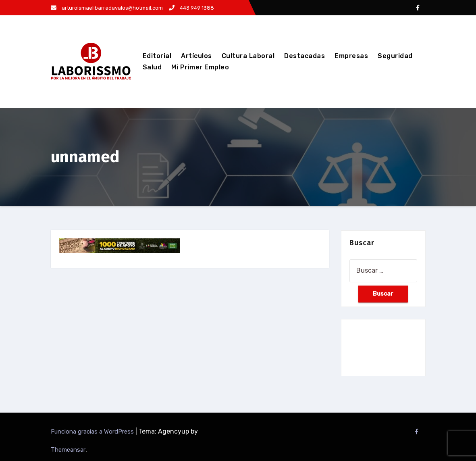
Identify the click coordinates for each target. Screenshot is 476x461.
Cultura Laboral (248, 56)
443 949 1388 (191, 8)
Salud (152, 67)
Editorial (157, 56)
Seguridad (395, 56)
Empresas (351, 56)
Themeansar (68, 450)
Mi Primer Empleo (200, 67)
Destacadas (305, 56)
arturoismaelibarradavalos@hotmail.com (107, 8)
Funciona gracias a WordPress (93, 432)
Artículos (196, 56)
